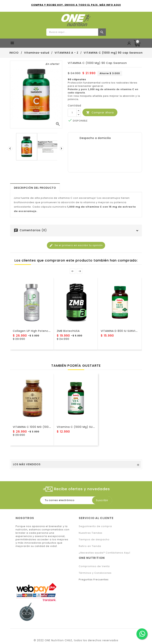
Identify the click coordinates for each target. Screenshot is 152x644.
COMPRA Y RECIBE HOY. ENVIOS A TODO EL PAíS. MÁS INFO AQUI (76, 5)
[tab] (35, 188)
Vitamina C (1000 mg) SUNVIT (78, 427)
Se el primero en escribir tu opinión (76, 245)
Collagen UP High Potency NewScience (41, 331)
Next (79, 271)
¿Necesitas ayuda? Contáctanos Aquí (104, 553)
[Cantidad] (72, 113)
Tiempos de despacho (94, 539)
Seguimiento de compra (95, 526)
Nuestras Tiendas (91, 533)
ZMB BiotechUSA (68, 331)
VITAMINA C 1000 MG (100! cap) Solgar (40, 427)
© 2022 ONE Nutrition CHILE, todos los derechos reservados (76, 640)
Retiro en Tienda (90, 546)
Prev (73, 271)
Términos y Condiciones (95, 573)
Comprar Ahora (100, 113)
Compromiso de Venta (94, 566)
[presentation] (11, 148)
